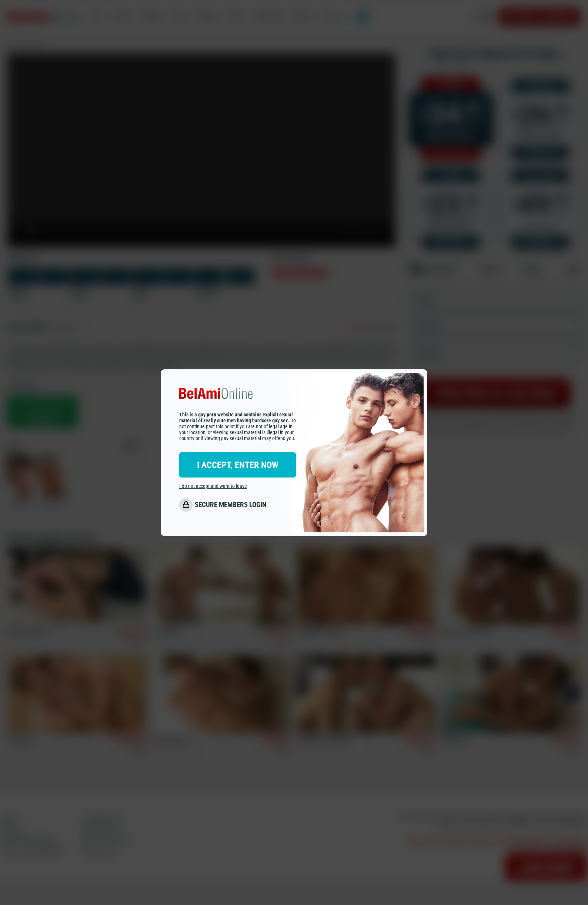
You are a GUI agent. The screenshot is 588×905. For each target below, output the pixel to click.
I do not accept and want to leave (213, 486)
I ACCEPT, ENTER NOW (238, 465)
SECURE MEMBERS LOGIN (231, 505)
